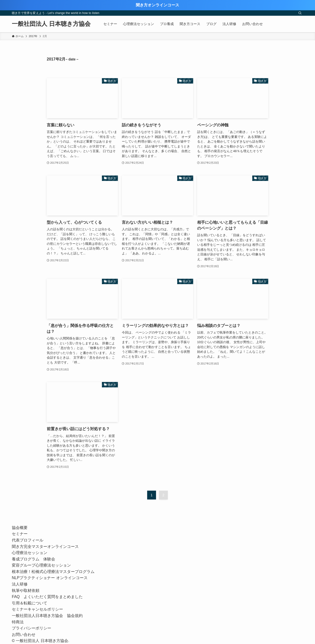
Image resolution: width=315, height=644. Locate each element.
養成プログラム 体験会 (33, 559)
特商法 (18, 622)
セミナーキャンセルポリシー (37, 609)
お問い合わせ (24, 635)
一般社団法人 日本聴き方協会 (51, 24)
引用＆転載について (30, 603)
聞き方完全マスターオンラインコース (45, 547)
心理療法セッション (30, 553)
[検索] (300, 13)
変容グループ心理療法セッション (41, 565)
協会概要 (20, 528)
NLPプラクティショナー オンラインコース (52, 578)
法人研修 (20, 584)
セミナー (20, 534)
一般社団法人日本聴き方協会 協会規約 (47, 616)
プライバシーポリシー (31, 628)
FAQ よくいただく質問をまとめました (47, 597)
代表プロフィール (28, 540)
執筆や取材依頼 (26, 591)
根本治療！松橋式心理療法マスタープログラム (53, 572)
